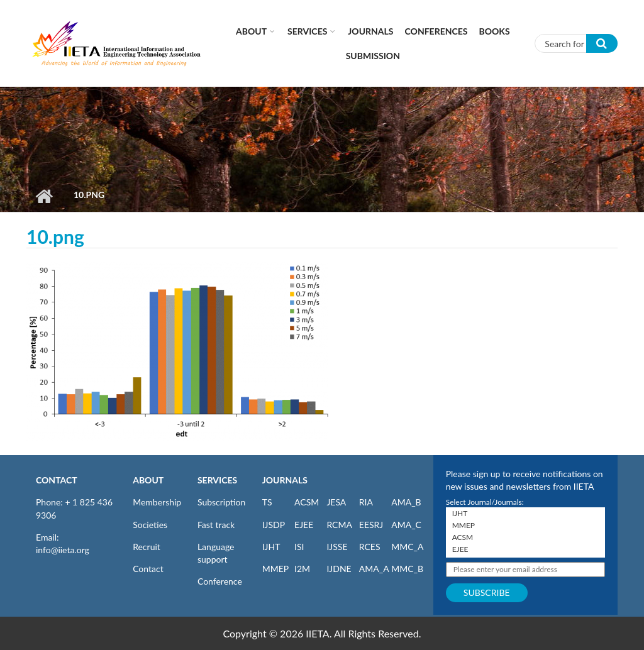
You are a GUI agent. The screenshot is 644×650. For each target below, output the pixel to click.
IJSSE (337, 547)
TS (267, 502)
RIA (366, 502)
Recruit (147, 547)
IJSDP (274, 525)
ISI (299, 547)
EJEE (304, 525)
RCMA (339, 525)
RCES (370, 547)
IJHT (271, 547)
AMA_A (374, 569)
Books (495, 31)
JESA (336, 502)
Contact (148, 569)
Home (44, 196)
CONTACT (57, 480)
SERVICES (217, 480)
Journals (370, 31)
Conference (220, 581)
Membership (157, 502)
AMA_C (406, 525)
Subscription (221, 502)
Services (307, 31)
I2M (302, 569)
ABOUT (148, 480)
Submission (373, 56)
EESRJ (371, 525)
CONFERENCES (436, 31)
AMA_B (406, 502)
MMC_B (407, 569)
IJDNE (339, 569)
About (251, 31)
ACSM (307, 502)
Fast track (216, 525)
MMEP (276, 569)
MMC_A (407, 547)
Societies (150, 525)
